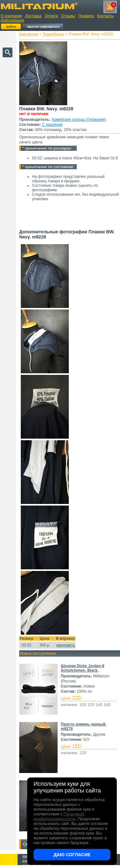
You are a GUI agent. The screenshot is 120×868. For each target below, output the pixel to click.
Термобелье (53, 34)
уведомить (65, 645)
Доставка (33, 16)
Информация (12, 20)
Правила (86, 16)
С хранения (52, 125)
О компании (11, 16)
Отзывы (68, 16)
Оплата (51, 16)
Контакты (106, 16)
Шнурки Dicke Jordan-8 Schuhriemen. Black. (83, 668)
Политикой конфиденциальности (59, 816)
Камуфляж (29, 34)
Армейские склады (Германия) (79, 120)
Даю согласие (72, 855)
